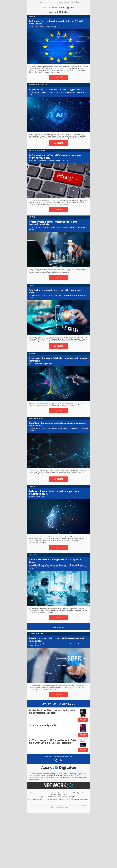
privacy (56, 799)
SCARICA (83, 720)
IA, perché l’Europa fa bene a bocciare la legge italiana (56, 90)
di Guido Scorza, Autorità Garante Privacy (43, 27)
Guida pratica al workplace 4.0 (43, 725)
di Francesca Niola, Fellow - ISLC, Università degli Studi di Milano (50, 161)
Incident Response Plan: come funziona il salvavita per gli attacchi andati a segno (52, 712)
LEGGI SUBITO (59, 77)
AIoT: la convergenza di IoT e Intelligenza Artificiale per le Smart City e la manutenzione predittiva (53, 742)
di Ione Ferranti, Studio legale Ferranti (41, 364)
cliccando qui (64, 807)
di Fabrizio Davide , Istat (37, 497)
